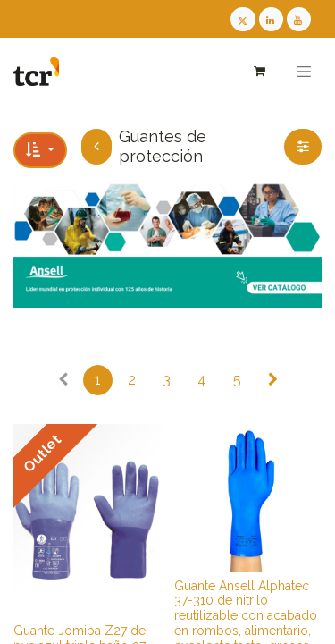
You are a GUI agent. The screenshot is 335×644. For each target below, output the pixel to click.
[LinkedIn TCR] (271, 19)
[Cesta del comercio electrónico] (259, 71)
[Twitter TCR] (243, 19)
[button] (40, 150)
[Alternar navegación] (304, 72)
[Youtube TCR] (299, 19)
